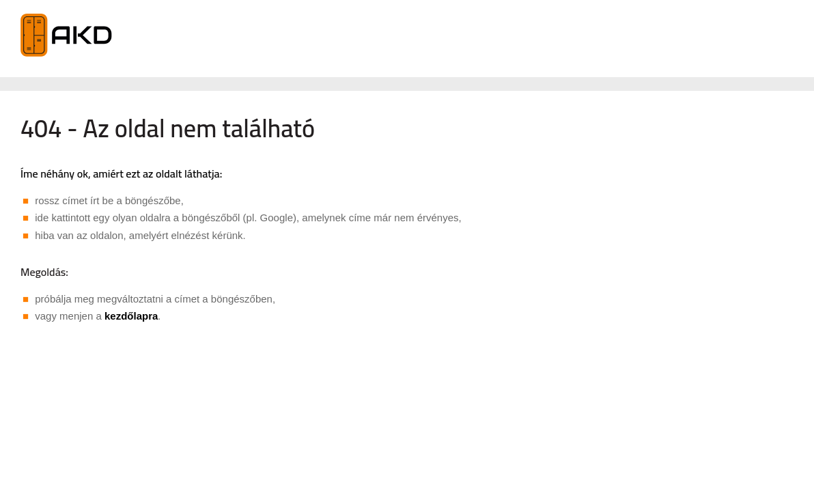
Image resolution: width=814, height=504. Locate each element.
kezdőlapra (131, 316)
